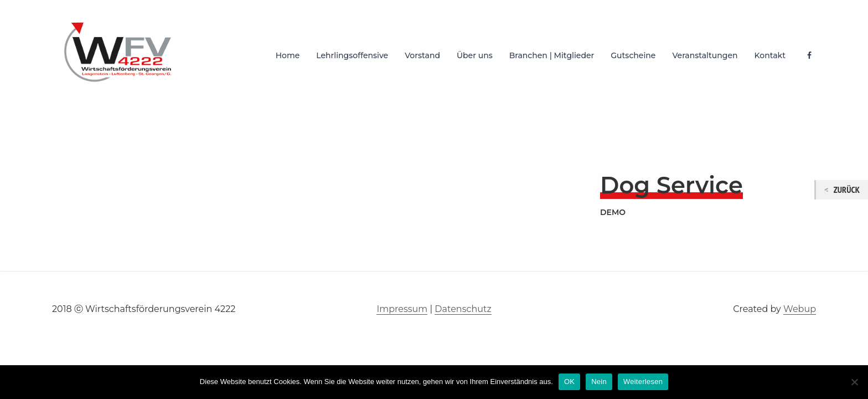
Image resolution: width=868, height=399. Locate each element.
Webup (800, 309)
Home (288, 55)
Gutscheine (633, 55)
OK (569, 382)
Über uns (475, 55)
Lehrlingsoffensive (352, 55)
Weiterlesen (643, 382)
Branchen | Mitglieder (552, 55)
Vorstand (422, 55)
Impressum (402, 309)
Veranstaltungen (705, 55)
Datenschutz (463, 309)
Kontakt (770, 55)
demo (613, 212)
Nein (599, 382)
